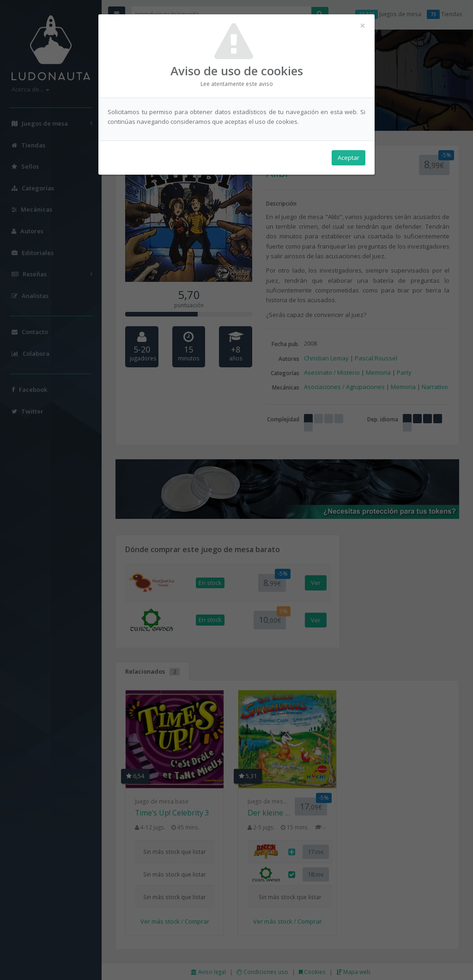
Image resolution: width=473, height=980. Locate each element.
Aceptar (349, 158)
